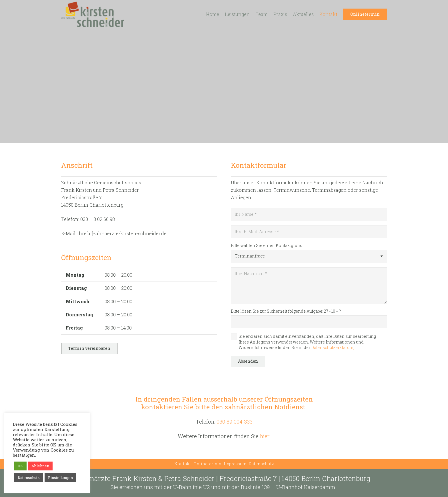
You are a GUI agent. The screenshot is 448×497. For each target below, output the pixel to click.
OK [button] (20, 466)
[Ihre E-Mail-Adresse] (309, 232)
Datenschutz (261, 464)
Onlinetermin (207, 464)
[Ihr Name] (309, 214)
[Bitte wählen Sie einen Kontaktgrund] (309, 256)
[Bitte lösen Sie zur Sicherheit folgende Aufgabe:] (309, 322)
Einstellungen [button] (60, 478)
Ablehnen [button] (40, 466)
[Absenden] (248, 361)
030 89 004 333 (235, 421)
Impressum (235, 464)
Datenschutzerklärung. (333, 347)
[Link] (93, 14)
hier (265, 436)
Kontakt (183, 464)
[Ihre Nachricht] (309, 286)
